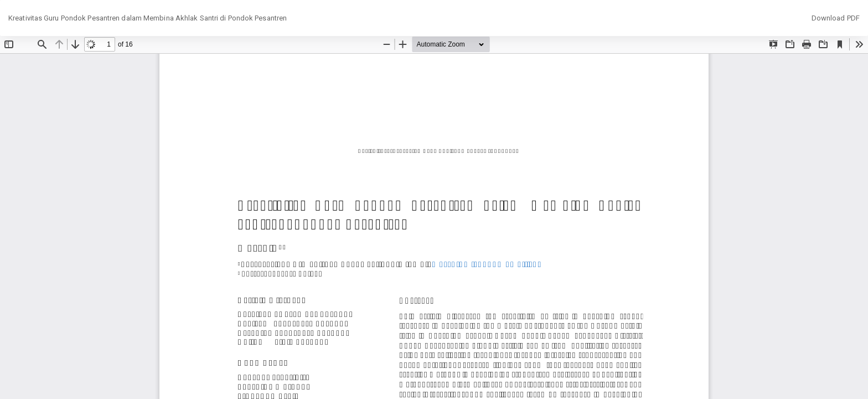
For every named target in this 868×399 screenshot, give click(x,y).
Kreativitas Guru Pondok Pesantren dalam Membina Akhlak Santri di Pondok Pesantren (148, 18)
